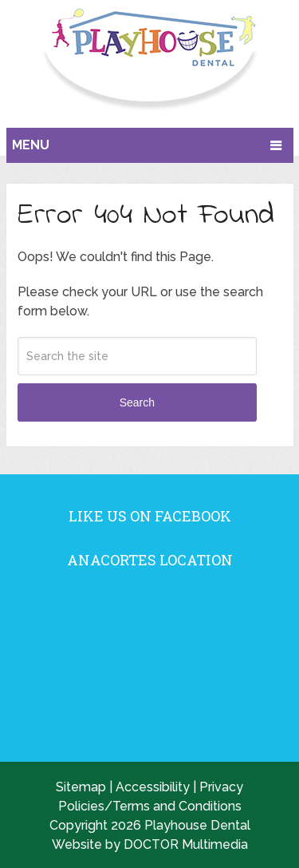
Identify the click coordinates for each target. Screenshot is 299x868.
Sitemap (81, 787)
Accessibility (153, 787)
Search (137, 402)
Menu (31, 145)
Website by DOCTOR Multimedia (150, 844)
